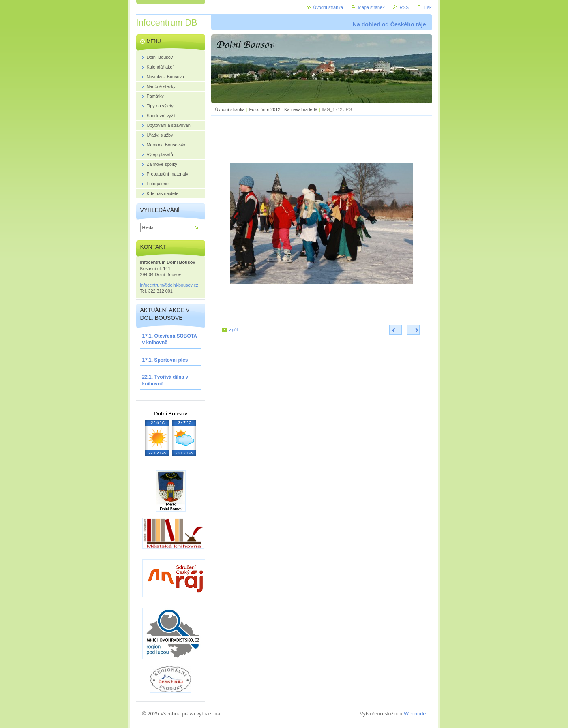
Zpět (234, 330)
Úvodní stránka (230, 109)
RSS (404, 7)
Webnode (415, 714)
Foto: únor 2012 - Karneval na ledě (283, 109)
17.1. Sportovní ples (165, 360)
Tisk (428, 7)
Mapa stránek (371, 7)
